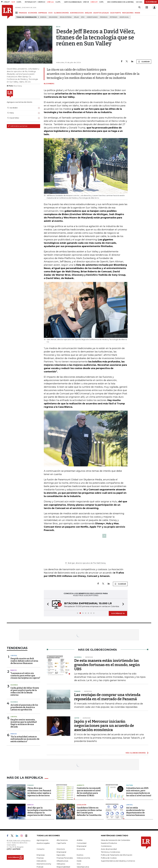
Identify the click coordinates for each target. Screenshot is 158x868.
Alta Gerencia (62, 840)
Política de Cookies (109, 858)
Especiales (61, 855)
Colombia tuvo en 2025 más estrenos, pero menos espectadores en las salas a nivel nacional (139, 792)
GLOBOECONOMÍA (61, 13)
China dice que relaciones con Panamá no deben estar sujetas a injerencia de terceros (39, 792)
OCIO (50, 13)
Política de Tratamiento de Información (117, 855)
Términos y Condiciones (110, 852)
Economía (81, 849)
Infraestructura (62, 861)
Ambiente (80, 785)
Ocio (79, 864)
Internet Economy (44, 864)
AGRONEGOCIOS (77, 13)
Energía (43, 17)
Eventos (80, 855)
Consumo (41, 849)
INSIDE (137, 13)
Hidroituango (92, 17)
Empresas (41, 855)
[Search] (139, 7)
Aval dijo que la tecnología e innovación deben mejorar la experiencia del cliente (40, 811)
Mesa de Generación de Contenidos (115, 840)
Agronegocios (42, 840)
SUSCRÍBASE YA (118, 613)
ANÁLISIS (88, 13)
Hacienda (14, 685)
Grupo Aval (124, 17)
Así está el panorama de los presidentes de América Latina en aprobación (24, 707)
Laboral (14, 656)
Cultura (129, 785)
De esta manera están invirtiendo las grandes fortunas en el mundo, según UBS (107, 665)
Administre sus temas (18, 126)
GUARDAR (144, 62)
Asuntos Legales (43, 843)
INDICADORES (128, 13)
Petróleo (114, 17)
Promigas (104, 17)
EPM (83, 17)
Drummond (53, 17)
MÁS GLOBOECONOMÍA (136, 753)
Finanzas (40, 858)
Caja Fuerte (61, 843)
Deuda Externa (66, 17)
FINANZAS (23, 13)
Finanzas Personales (65, 858)
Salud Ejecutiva (83, 867)
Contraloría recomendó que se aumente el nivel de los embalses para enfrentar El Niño (89, 792)
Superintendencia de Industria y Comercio (118, 861)
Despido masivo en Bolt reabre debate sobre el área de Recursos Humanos (24, 661)
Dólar (76, 17)
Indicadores (41, 861)
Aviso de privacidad (109, 849)
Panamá (30, 785)
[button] (47, 604)
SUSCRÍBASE (151, 2)
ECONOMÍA (33, 13)
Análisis (80, 840)
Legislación (81, 805)
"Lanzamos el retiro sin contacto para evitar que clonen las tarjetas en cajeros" (25, 676)
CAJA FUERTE (115, 13)
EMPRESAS (43, 13)
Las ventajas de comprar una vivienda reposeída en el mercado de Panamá (107, 697)
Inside (79, 861)
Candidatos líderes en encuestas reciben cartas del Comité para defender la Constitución (89, 811)
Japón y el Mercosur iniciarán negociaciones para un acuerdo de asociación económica (104, 726)
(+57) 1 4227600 (14, 849)
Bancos (14, 670)
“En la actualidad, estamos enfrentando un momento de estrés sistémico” (25, 739)
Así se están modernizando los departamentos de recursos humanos (135, 811)
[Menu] (17, 13)
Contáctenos (106, 846)
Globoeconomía (83, 858)
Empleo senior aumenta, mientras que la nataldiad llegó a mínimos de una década (24, 723)
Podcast (40, 867)
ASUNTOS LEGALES (101, 13)
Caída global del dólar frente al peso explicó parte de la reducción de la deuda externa (25, 692)
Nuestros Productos (109, 843)
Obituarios (61, 864)
